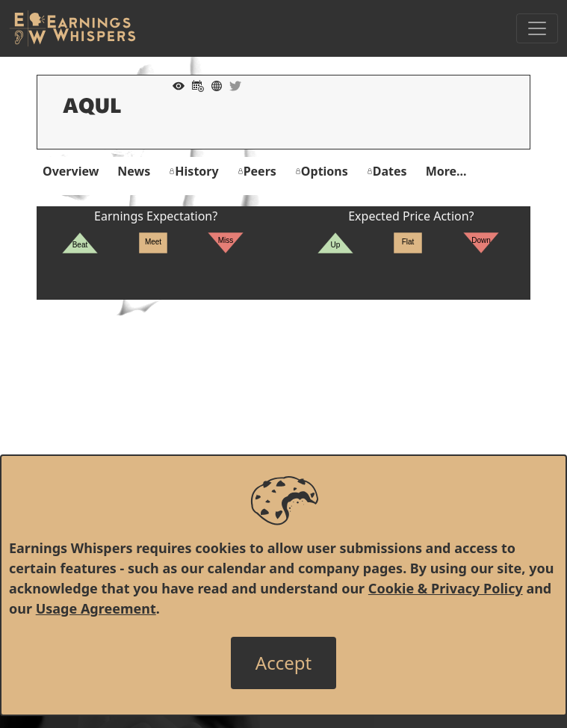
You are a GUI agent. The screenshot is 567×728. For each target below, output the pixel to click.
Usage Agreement (96, 608)
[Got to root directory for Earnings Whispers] (72, 28)
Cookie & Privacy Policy (446, 588)
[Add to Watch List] (175, 84)
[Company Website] (213, 84)
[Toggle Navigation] (537, 28)
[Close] (283, 663)
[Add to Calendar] (194, 84)
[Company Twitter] (232, 84)
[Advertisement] (283, 404)
